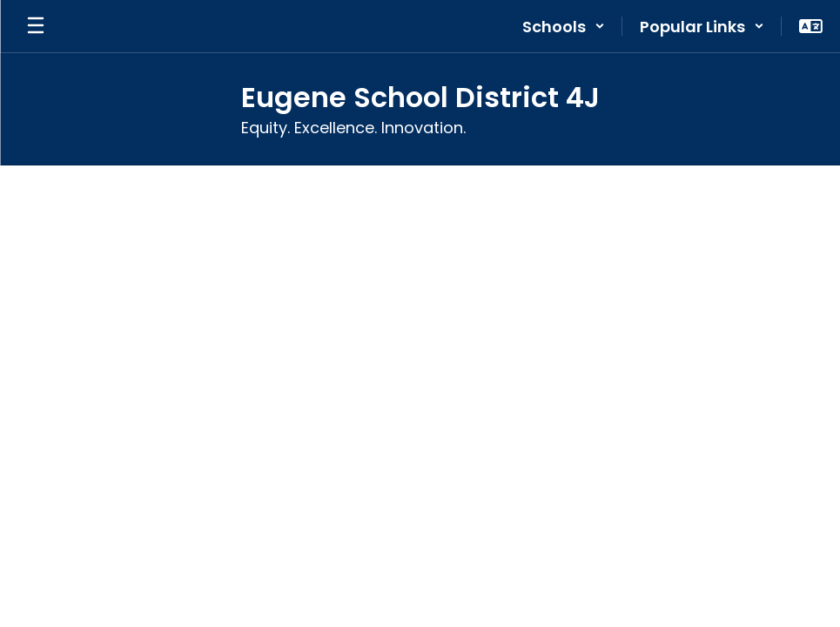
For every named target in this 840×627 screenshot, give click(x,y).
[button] (564, 26)
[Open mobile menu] (36, 26)
